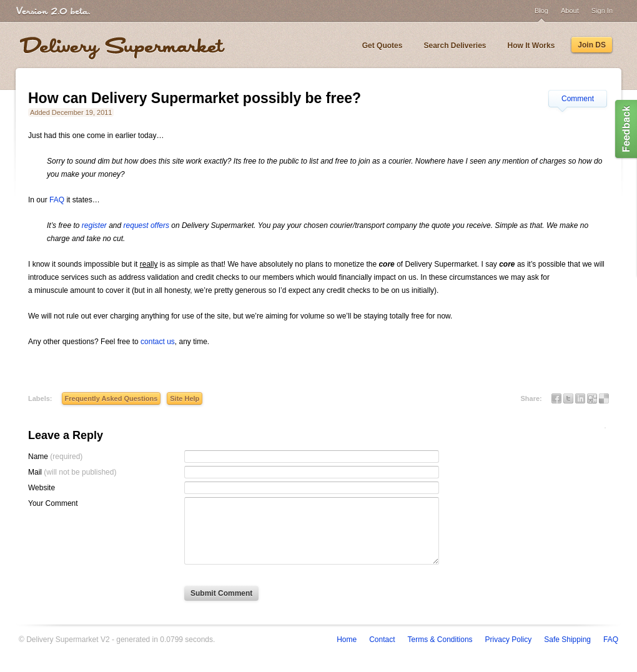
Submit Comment (221, 593)
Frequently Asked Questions (111, 398)
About (570, 11)
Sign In (602, 11)
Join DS (592, 45)
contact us (158, 342)
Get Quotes (383, 46)
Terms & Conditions (440, 640)
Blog (541, 11)
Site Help (185, 398)
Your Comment (53, 503)
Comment (578, 99)
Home (347, 640)
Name (55, 457)
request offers (146, 225)
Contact (382, 640)
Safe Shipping (567, 640)
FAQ (57, 200)
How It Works (531, 46)
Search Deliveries (455, 46)
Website (42, 488)
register (94, 225)
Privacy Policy (509, 640)
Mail (72, 472)
